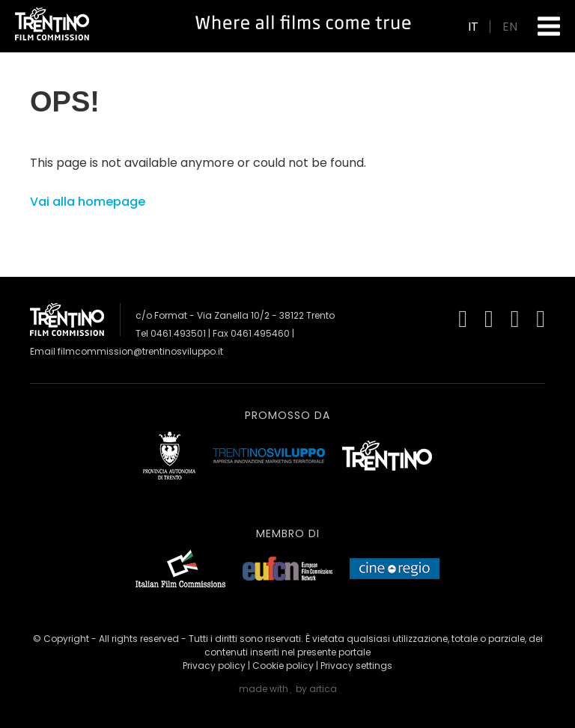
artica (323, 689)
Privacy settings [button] (356, 666)
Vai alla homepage (88, 202)
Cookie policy (283, 666)
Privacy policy (214, 666)
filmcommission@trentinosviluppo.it (140, 351)
